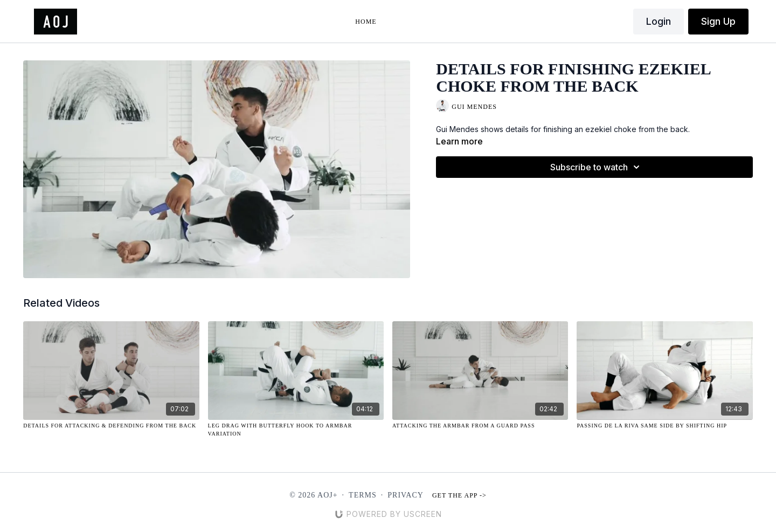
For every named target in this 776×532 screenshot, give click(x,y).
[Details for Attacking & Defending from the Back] (111, 426)
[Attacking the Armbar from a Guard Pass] (480, 426)
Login (659, 21)
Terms (363, 495)
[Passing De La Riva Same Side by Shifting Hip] (664, 426)
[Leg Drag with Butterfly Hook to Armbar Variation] (296, 430)
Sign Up (718, 21)
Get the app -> (459, 495)
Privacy (406, 495)
